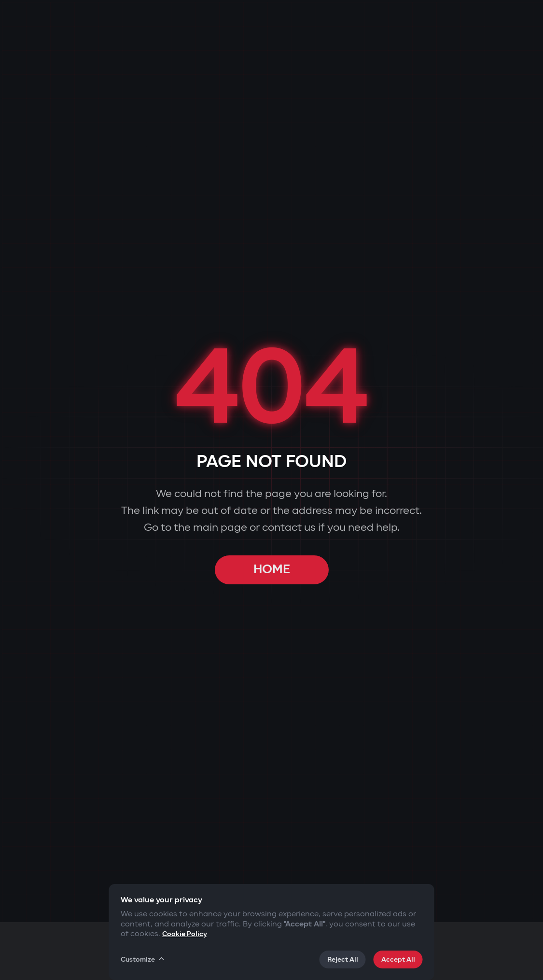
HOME (272, 570)
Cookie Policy (185, 934)
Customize (143, 959)
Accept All (398, 959)
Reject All (343, 959)
